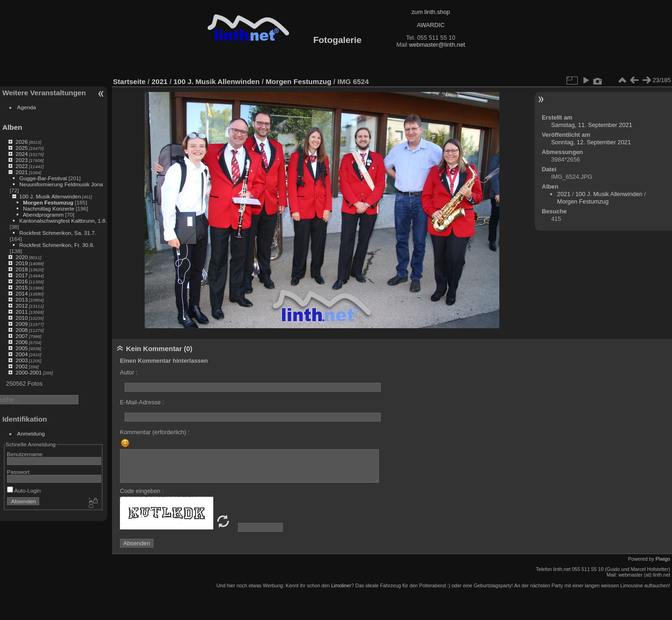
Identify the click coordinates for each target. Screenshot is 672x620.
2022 (21, 166)
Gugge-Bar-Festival (43, 178)
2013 (21, 299)
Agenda (27, 107)
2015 (21, 287)
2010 (21, 318)
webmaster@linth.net (437, 45)
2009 (21, 324)
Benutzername (25, 454)
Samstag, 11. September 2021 (592, 125)
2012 (21, 306)
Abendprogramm (43, 215)
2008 (21, 330)
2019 (21, 263)
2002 (21, 366)
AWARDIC (430, 25)
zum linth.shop (431, 12)
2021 (21, 172)
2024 (21, 154)
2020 (21, 257)
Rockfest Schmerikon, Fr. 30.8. (57, 245)
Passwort (18, 472)
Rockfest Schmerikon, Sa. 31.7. (58, 233)
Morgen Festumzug (48, 202)
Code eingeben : (142, 491)
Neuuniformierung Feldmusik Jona (61, 184)
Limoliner (341, 585)
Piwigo (663, 559)
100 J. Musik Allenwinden (50, 196)
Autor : (129, 372)
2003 (21, 360)
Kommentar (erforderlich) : (155, 432)
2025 (21, 148)
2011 (21, 312)
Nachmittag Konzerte (49, 208)
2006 (21, 342)
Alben (12, 127)
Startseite (129, 81)
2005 (21, 348)
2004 (21, 354)
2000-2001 (28, 372)
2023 (21, 160)
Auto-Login (24, 490)
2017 (21, 275)
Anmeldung (31, 433)
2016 (21, 281)
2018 (21, 269)
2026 (21, 142)
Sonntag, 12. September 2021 (591, 142)
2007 (21, 336)
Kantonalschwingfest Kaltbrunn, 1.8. (63, 221)
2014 (21, 293)
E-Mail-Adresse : (142, 402)
